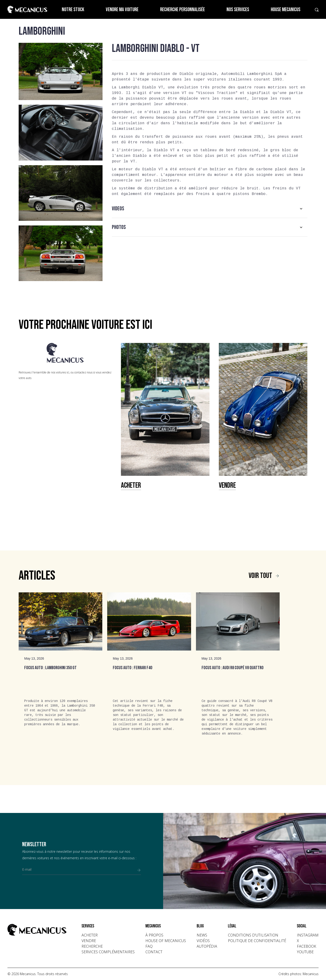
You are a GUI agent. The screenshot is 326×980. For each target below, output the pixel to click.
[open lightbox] (61, 71)
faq (149, 946)
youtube (305, 952)
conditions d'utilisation (253, 935)
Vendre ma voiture (122, 10)
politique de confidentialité (257, 941)
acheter (90, 935)
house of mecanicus (166, 941)
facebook (307, 946)
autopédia (207, 946)
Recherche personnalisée (182, 10)
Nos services (238, 10)
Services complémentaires (108, 952)
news (202, 935)
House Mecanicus (286, 10)
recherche (92, 946)
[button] (210, 209)
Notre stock (73, 10)
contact (154, 952)
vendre (89, 941)
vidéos (203, 941)
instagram (308, 935)
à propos (154, 935)
